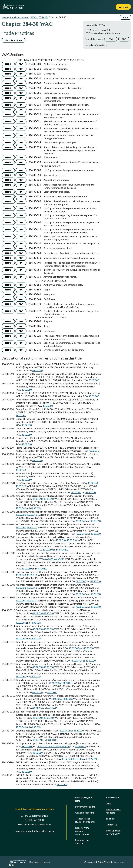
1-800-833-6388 (45, 825)
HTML (111, 39)
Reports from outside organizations (82, 831)
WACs (34, 17)
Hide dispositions (14, 40)
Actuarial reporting (85, 813)
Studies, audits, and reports (82, 799)
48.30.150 (54, 746)
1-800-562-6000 (34, 820)
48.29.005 (78, 759)
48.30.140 (43, 746)
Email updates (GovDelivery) (113, 832)
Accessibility (112, 798)
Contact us (112, 825)
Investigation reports (82, 841)
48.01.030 (65, 746)
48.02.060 (37, 370)
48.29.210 (92, 759)
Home (5, 17)
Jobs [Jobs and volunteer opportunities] (108, 804)
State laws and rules (19, 17)
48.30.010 (21, 486)
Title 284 (44, 17)
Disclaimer (34, 862)
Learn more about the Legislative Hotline (34, 831)
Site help (110, 819)
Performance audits (85, 807)
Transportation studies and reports (85, 820)
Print (126, 17)
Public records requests (113, 811)
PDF (124, 39)
